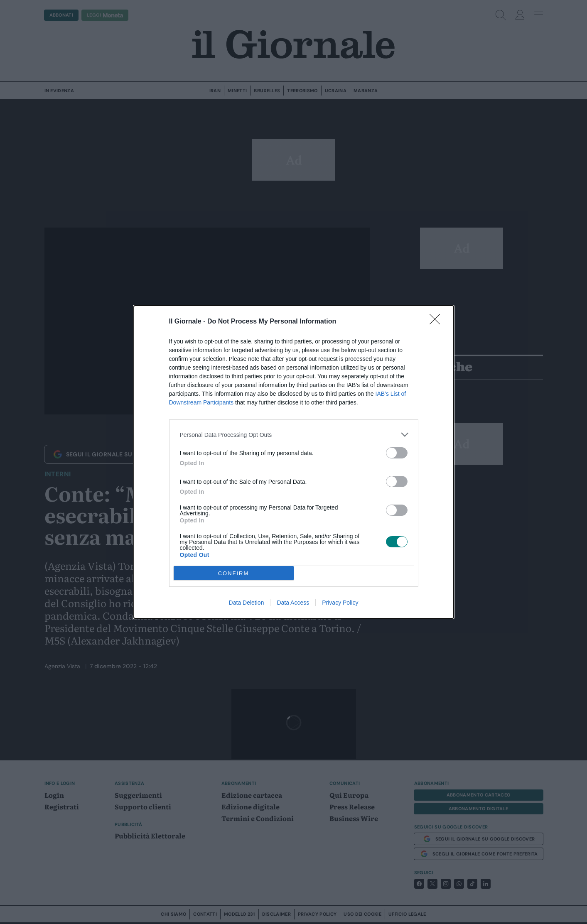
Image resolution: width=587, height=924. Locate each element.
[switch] (397, 453)
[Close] (437, 322)
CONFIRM (234, 573)
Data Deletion (247, 603)
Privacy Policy (340, 603)
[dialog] (294, 462)
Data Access (293, 603)
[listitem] (294, 435)
